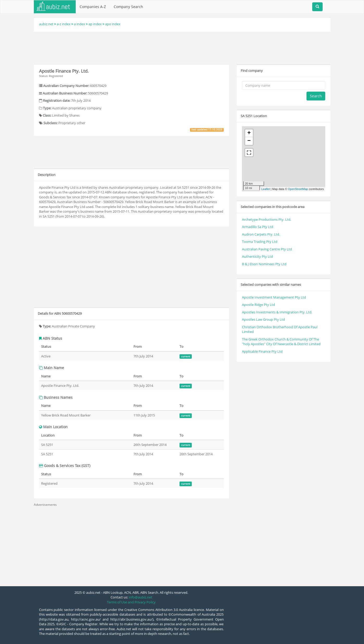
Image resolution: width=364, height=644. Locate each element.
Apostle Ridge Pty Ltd (258, 305)
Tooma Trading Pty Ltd (260, 242)
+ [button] (249, 133)
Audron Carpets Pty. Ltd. (261, 234)
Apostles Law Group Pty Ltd (263, 319)
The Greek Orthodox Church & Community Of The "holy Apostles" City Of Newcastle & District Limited (281, 342)
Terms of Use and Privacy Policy (131, 602)
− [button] (249, 141)
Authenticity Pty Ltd (257, 256)
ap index (95, 24)
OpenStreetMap (298, 189)
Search (316, 96)
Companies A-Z (93, 7)
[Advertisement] (182, 47)
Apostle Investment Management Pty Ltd (274, 297)
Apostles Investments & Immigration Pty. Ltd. (277, 312)
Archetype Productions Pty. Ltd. (267, 219)
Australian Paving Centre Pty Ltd (267, 249)
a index (79, 24)
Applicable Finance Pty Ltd (262, 351)
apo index (113, 24)
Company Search (128, 7)
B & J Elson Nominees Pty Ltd (264, 264)
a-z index (64, 24)
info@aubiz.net (141, 597)
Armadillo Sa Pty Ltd (258, 227)
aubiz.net (46, 24)
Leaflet (266, 189)
